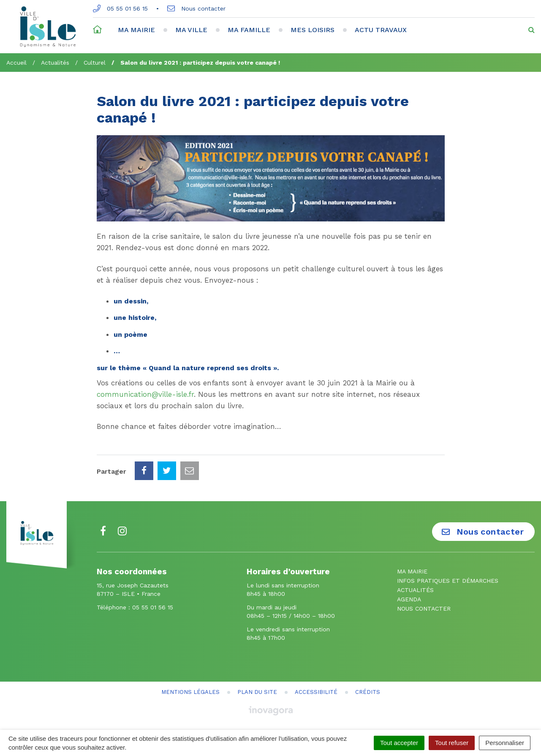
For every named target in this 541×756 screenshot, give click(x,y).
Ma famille (249, 30)
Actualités (415, 590)
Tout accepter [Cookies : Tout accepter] (399, 743)
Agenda (409, 599)
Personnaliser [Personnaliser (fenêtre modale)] (505, 743)
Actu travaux (381, 30)
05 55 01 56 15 (120, 8)
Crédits (368, 692)
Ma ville (191, 30)
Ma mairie (136, 30)
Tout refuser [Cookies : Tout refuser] (452, 743)
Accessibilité (316, 692)
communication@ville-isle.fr (145, 394)
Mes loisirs (313, 30)
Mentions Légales (190, 692)
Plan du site (257, 692)
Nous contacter (196, 8)
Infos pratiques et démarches (448, 581)
